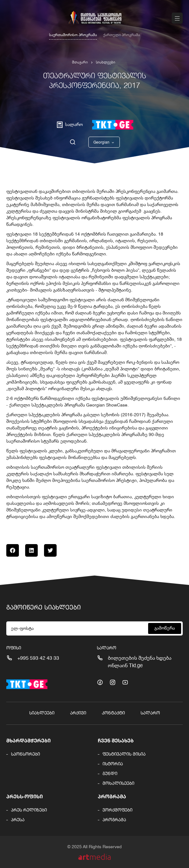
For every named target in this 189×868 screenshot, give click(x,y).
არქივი (78, 713)
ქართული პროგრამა (122, 35)
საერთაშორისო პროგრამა (73, 35)
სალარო (150, 713)
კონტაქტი (113, 713)
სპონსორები (25, 754)
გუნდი (110, 774)
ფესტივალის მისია (124, 754)
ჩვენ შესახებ (116, 741)
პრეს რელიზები (29, 810)
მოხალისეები (118, 783)
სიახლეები (106, 63)
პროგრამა (112, 797)
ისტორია (113, 764)
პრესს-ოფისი (25, 797)
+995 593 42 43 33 (38, 658)
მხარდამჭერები (28, 741)
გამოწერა (165, 628)
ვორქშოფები (117, 810)
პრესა (18, 820)
